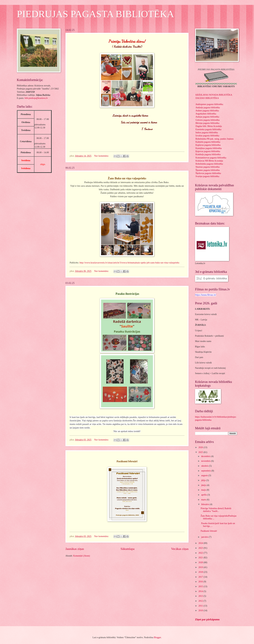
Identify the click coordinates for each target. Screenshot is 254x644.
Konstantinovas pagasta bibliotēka (211, 158)
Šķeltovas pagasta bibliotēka (208, 173)
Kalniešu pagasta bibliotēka (208, 142)
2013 (201, 596)
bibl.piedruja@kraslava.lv (36, 98)
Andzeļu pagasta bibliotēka (208, 108)
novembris (206, 461)
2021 (201, 558)
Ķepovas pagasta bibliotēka (208, 151)
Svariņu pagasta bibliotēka (207, 176)
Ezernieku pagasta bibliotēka (208, 129)
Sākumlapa (127, 549)
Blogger (157, 637)
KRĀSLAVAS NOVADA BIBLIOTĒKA (214, 95)
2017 (201, 577)
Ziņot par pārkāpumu (207, 619)
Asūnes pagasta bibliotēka (207, 111)
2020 (201, 562)
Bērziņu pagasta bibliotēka (207, 123)
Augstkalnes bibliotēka (206, 114)
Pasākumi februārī (209, 531)
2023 (201, 548)
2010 (201, 610)
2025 (201, 452)
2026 (201, 447)
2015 (201, 586)
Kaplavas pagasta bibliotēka (208, 145)
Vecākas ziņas (180, 549)
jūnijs (204, 485)
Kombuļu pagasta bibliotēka (208, 154)
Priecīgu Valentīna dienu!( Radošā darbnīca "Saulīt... (216, 510)
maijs (204, 490)
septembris (206, 471)
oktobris (205, 466)
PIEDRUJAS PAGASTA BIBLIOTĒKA (95, 14)
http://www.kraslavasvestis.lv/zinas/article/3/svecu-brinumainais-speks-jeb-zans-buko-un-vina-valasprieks (129, 263)
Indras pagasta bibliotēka (207, 133)
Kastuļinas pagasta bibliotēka (209, 148)
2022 (201, 553)
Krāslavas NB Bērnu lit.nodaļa (209, 161)
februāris (205, 504)
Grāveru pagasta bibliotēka (208, 120)
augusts (205, 475)
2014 (201, 591)
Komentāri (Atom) (82, 556)
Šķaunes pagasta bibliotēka (208, 170)
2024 (201, 543)
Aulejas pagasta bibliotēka (207, 117)
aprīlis (204, 495)
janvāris (205, 537)
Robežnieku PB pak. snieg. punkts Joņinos (215, 139)
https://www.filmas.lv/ (206, 295)
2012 (201, 601)
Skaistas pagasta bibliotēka (208, 167)
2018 (201, 572)
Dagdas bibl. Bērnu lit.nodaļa (209, 126)
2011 (201, 606)
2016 (201, 582)
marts (204, 500)
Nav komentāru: (102, 156)
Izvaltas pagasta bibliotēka (207, 136)
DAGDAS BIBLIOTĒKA (207, 98)
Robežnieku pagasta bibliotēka (209, 164)
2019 (201, 567)
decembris (206, 456)
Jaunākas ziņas (75, 549)
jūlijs (204, 480)
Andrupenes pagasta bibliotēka (209, 104)
